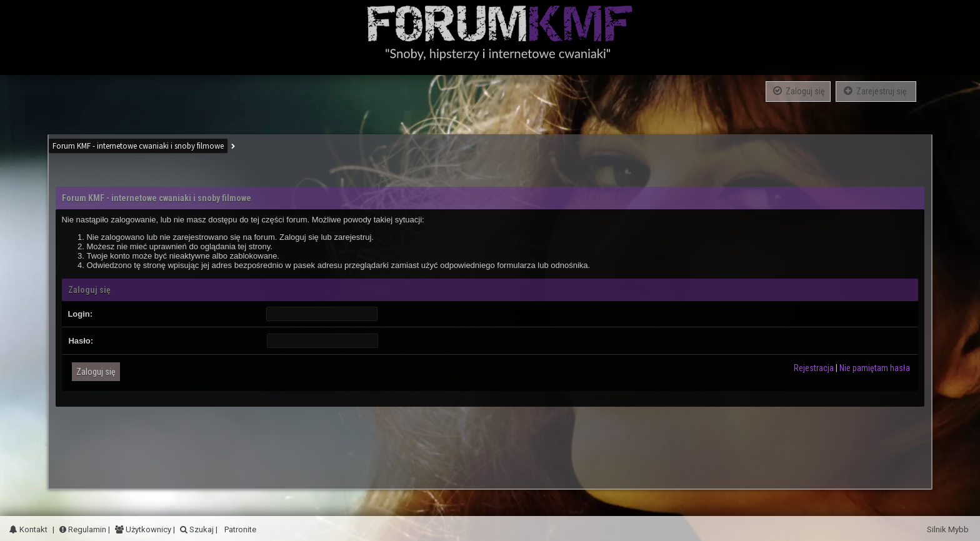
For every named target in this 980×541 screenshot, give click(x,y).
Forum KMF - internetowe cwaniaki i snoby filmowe (138, 146)
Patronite (239, 529)
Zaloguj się (798, 91)
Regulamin (83, 529)
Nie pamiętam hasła (875, 368)
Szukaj (201, 529)
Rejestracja (814, 368)
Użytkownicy (147, 529)
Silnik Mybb (949, 529)
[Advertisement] (490, 442)
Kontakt (28, 529)
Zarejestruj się (876, 91)
